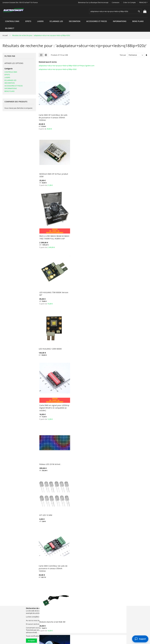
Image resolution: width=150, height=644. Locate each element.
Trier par (123, 55)
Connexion (116, 2)
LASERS (7, 77)
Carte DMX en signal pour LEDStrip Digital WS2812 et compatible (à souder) (78, 173)
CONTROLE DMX (11, 72)
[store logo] (13, 10)
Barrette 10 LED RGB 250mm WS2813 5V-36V (79, 278)
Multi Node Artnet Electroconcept (130, 336)
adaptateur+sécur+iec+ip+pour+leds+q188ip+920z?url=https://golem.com (67, 66)
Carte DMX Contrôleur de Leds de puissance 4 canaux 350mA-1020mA (51, 225)
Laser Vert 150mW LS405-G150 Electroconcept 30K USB (107, 489)
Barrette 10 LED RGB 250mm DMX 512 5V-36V (106, 440)
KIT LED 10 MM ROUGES (104, 277)
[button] (143, 2)
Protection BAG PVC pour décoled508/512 (105, 331)
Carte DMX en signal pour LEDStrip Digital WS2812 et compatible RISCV (50, 280)
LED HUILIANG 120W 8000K (50, 166)
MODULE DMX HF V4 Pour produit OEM (77, 110)
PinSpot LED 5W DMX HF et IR (79, 390)
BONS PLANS (9, 91)
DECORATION (10, 83)
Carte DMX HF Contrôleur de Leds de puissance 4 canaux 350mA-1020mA (51, 111)
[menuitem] (12, 21)
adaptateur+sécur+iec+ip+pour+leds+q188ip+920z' (58, 69)
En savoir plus (44, 640)
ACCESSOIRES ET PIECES (14, 86)
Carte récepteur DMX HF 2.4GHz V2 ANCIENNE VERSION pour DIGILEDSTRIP (134, 441)
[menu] (75, 18)
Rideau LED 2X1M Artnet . (105, 166)
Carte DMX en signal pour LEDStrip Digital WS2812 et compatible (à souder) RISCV (79, 332)
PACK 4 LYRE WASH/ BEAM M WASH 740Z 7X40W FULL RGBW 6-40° (106, 116)
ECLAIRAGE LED (10, 80)
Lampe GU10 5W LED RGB (50, 439)
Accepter (31, 641)
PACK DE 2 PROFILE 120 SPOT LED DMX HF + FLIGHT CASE (134, 546)
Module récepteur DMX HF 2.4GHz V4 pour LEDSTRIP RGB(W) (133, 491)
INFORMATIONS (11, 88)
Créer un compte (129, 2)
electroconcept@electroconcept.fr (96, 617)
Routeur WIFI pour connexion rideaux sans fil (51, 489)
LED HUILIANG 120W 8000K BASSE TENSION (106, 387)
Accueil (5, 35)
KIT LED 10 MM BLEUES (49, 330)
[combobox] (115, 11)
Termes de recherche (52, 603)
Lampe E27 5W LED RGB (132, 385)
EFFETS (7, 75)
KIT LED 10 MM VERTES (132, 277)
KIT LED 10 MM (128, 166)
